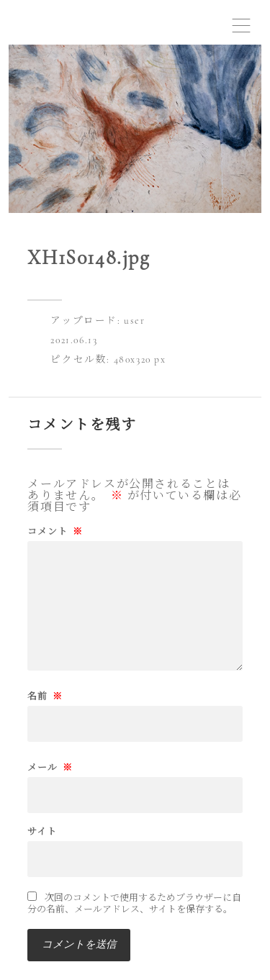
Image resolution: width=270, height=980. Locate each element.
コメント (55, 532)
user (134, 321)
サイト (42, 832)
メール (50, 768)
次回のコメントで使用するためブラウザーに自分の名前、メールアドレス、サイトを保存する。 (134, 904)
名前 (45, 697)
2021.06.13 (74, 340)
